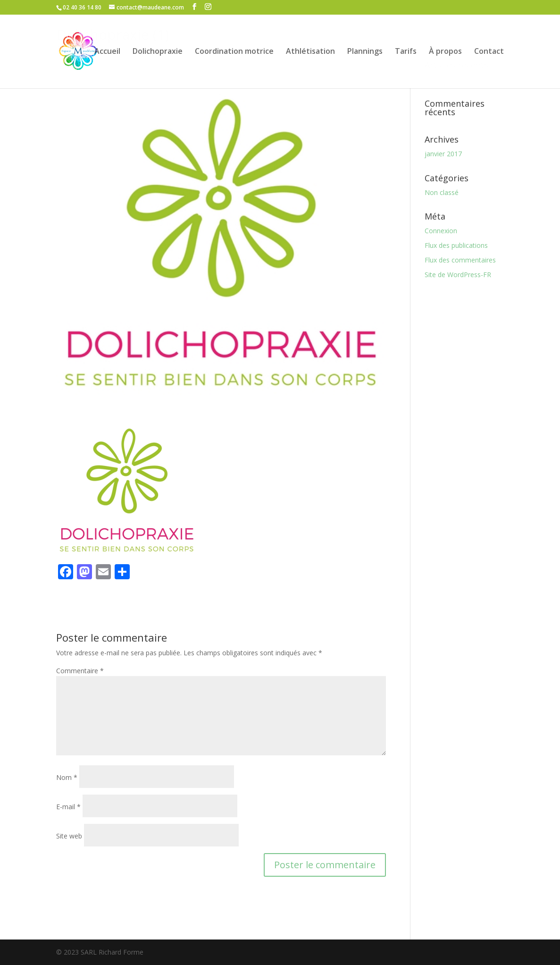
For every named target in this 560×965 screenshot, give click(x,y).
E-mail (68, 807)
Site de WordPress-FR (458, 275)
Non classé (442, 192)
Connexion (441, 231)
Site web (69, 836)
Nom (67, 777)
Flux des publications (456, 245)
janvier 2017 (443, 154)
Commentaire (80, 671)
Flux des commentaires (460, 260)
